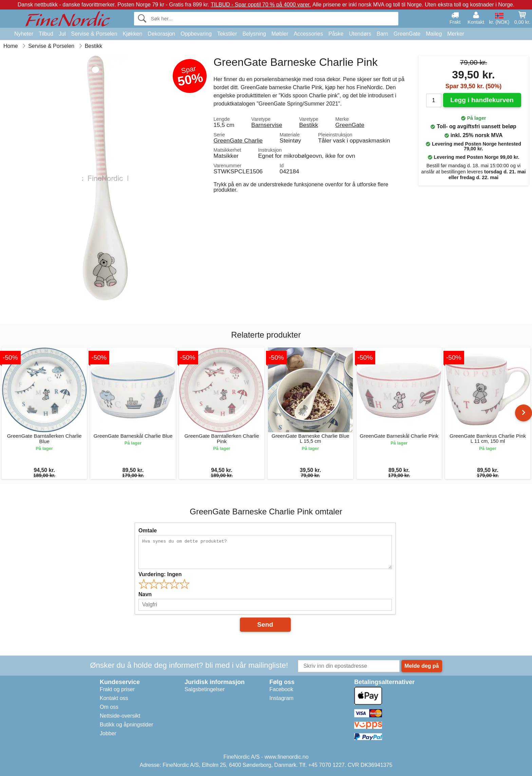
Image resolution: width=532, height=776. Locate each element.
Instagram (281, 698)
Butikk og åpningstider (126, 725)
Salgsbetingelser (205, 689)
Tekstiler (227, 34)
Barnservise (267, 125)
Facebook (281, 689)
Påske (336, 34)
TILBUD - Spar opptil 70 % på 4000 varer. (261, 5)
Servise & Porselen (94, 34)
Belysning (254, 34)
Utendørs (360, 34)
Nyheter (24, 34)
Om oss (109, 707)
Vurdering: (160, 574)
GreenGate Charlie (238, 140)
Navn (145, 594)
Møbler (280, 34)
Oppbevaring (196, 34)
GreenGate (407, 34)
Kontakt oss (114, 698)
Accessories (308, 34)
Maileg (434, 34)
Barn (382, 34)
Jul (62, 34)
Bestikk (309, 125)
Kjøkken (133, 34)
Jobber (108, 733)
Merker (456, 34)
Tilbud (46, 34)
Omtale (148, 531)
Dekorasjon (161, 34)
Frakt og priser (117, 689)
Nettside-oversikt (120, 716)
